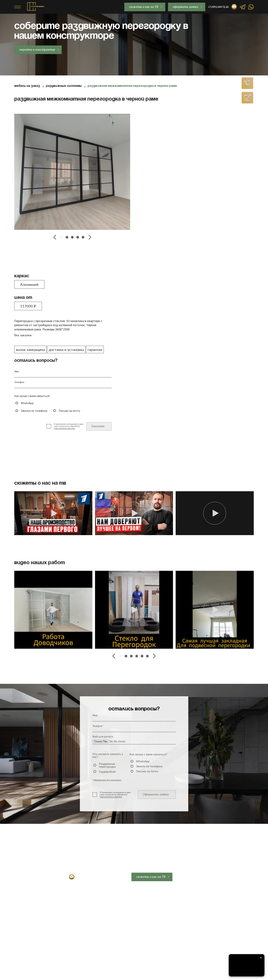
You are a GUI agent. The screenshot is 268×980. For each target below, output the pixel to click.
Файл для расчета (103, 737)
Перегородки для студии (31, 940)
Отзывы (115, 907)
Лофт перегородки (27, 921)
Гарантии (70, 912)
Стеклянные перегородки (31, 917)
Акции (18, 954)
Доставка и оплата (76, 907)
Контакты (116, 917)
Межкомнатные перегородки (34, 907)
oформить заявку (186, 7)
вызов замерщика (30, 349)
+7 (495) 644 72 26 (30, 877)
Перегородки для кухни (30, 930)
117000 (28, 306)
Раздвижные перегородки (31, 903)
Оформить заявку (156, 794)
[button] (55, 237)
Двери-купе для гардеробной (34, 944)
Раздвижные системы (64, 86)
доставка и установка (66, 349)
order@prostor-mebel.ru (107, 877)
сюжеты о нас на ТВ (144, 7)
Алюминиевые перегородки (33, 912)
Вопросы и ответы (122, 912)
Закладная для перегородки (82, 903)
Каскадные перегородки (30, 926)
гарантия (95, 349)
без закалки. (23, 335)
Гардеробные (23, 949)
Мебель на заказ (27, 86)
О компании (118, 903)
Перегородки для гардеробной (35, 935)
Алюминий (29, 284)
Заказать (98, 426)
